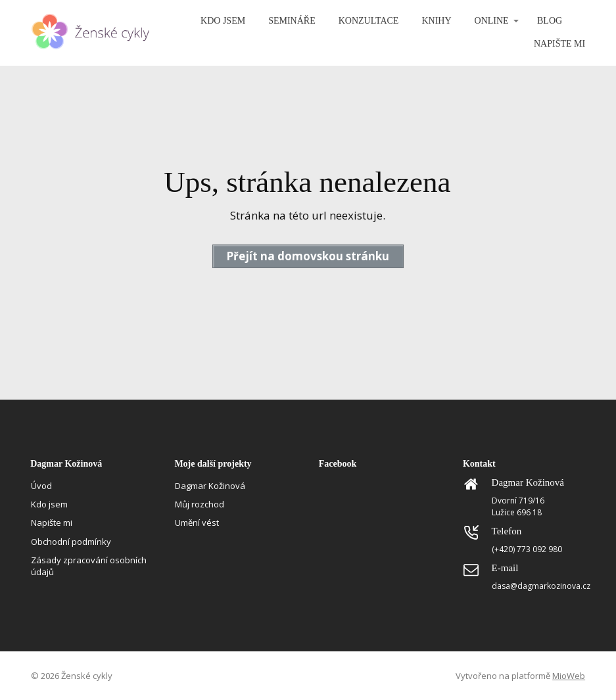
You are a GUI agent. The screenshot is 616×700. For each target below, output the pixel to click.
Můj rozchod (200, 504)
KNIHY (436, 21)
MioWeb (569, 676)
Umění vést (197, 523)
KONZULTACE (369, 21)
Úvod (41, 486)
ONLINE (492, 21)
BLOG (550, 21)
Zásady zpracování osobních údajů (89, 566)
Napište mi (52, 523)
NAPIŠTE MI (559, 44)
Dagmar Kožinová (210, 486)
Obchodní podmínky (71, 542)
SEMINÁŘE (292, 21)
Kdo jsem (49, 504)
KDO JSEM (223, 21)
